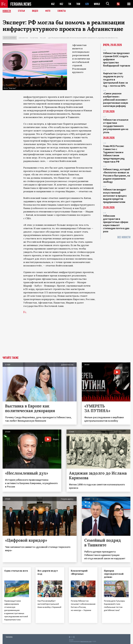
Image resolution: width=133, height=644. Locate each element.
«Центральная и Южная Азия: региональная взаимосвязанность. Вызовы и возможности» (83, 38)
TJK (70, 4)
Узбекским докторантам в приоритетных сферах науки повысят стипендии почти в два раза (116, 224)
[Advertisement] (66, 337)
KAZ (53, 4)
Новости (7, 11)
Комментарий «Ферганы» (79, 572)
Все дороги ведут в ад (48, 572)
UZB (87, 4)
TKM (78, 4)
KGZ (61, 4)
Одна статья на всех (16, 571)
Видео (35, 11)
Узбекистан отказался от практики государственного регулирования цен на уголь (116, 126)
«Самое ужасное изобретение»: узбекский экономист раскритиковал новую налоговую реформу (116, 100)
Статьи (21, 11)
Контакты (9, 636)
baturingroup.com (86, 641)
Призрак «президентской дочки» (114, 574)
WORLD (97, 4)
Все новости (124, 237)
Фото (48, 11)
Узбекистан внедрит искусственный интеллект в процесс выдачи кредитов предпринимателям (115, 196)
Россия (43, 38)
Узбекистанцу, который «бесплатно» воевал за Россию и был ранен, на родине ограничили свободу (117, 176)
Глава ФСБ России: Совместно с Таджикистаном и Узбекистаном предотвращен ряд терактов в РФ (114, 154)
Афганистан (23, 38)
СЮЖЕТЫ (62, 11)
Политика (34, 38)
